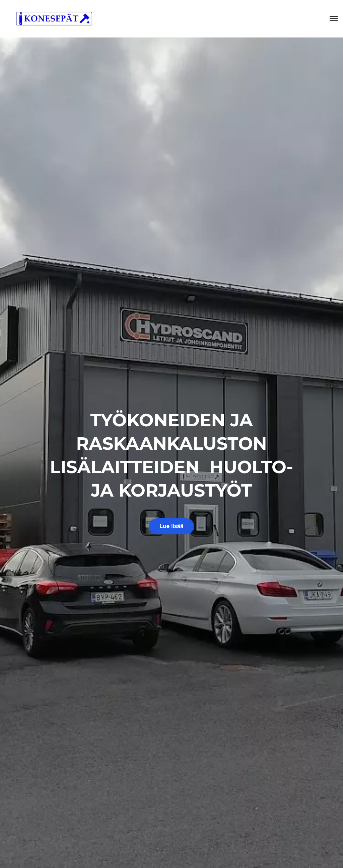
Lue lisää (171, 526)
